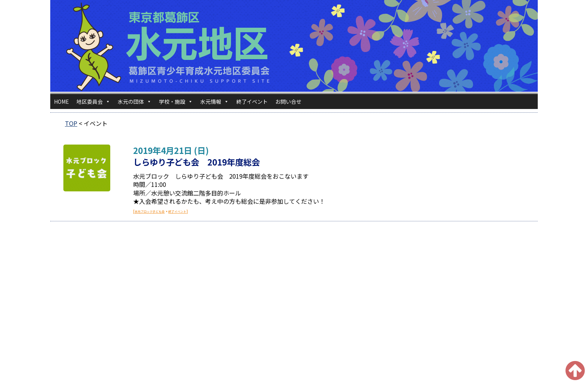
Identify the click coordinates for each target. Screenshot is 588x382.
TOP (71, 123)
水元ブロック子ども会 (150, 211)
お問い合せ (288, 101)
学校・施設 (176, 101)
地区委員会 (93, 101)
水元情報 (214, 101)
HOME (61, 101)
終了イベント (252, 101)
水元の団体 (135, 101)
